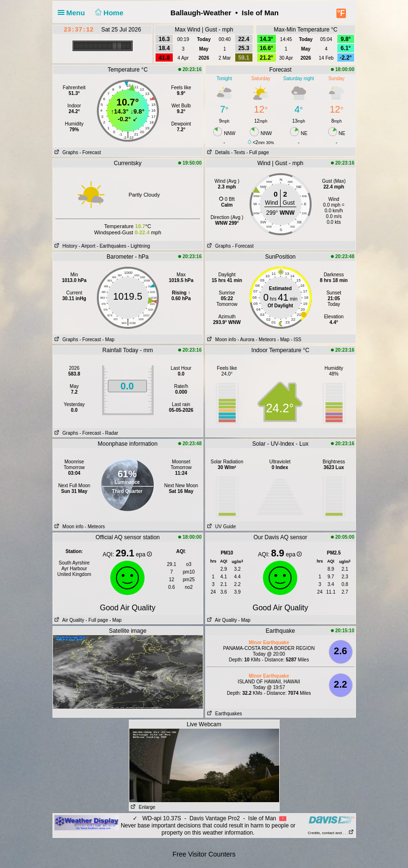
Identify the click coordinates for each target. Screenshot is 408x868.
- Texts (238, 152)
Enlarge (142, 807)
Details (218, 152)
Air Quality (69, 620)
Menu (73, 13)
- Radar (110, 433)
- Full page (257, 152)
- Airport (87, 246)
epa (144, 554)
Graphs (66, 152)
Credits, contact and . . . (331, 833)
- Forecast (90, 152)
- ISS (296, 340)
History (65, 246)
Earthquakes (224, 714)
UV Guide (221, 527)
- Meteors (266, 340)
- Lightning (139, 246)
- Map (108, 340)
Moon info (221, 340)
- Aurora (246, 340)
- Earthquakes (112, 246)
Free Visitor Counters (204, 854)
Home (108, 13)
